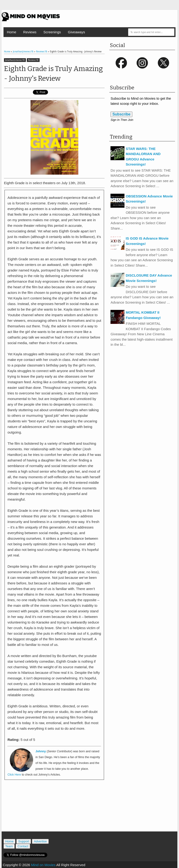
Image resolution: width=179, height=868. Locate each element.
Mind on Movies (43, 865)
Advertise (40, 841)
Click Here (14, 775)
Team (9, 846)
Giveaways (76, 32)
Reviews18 (33, 60)
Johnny (41, 751)
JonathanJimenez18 (15, 60)
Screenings (52, 32)
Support (24, 841)
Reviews (30, 32)
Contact (23, 846)
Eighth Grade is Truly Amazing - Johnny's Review (53, 74)
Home (12, 32)
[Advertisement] (59, 810)
